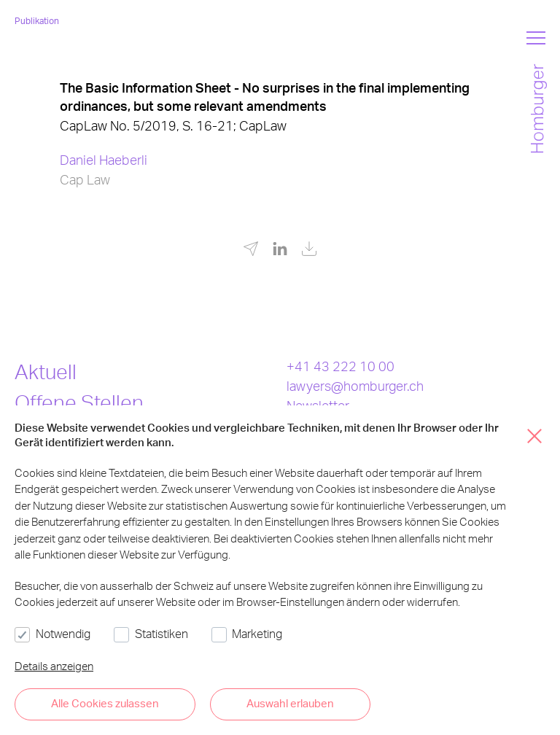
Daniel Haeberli (104, 159)
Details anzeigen (54, 666)
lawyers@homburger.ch (355, 385)
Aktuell (46, 371)
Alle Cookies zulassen (105, 703)
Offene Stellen (79, 402)
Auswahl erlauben (290, 703)
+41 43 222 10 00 (341, 366)
